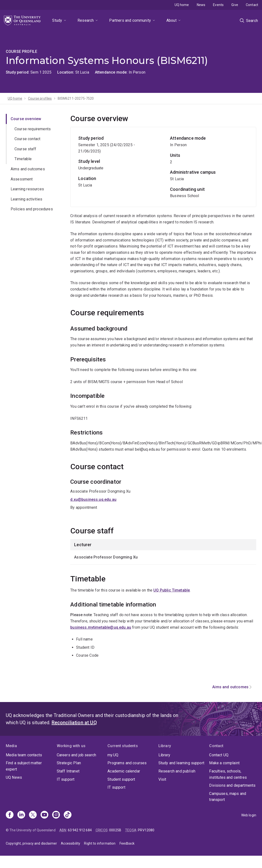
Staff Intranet (68, 771)
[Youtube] (44, 815)
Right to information (100, 843)
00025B (115, 830)
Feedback (127, 843)
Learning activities (26, 199)
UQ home (182, 5)
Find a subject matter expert (24, 766)
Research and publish (177, 771)
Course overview (26, 119)
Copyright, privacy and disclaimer (31, 843)
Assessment (22, 179)
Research (86, 20)
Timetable (23, 159)
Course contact (27, 139)
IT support (66, 779)
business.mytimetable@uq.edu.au (101, 627)
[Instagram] (56, 815)
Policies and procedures (32, 209)
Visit (162, 779)
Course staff (25, 149)
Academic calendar (124, 771)
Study (57, 20)
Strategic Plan (69, 763)
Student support (121, 779)
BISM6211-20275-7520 (76, 98)
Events (218, 5)
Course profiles (40, 98)
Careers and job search (77, 755)
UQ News (14, 777)
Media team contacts (24, 755)
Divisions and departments (232, 785)
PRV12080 (146, 830)
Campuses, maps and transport (228, 797)
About (171, 20)
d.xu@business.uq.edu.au (93, 499)
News (201, 5)
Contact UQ (219, 755)
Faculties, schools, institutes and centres (228, 774)
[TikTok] (68, 815)
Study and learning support (181, 763)
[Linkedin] (21, 815)
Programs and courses (127, 763)
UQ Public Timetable (172, 590)
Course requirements (33, 129)
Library (164, 755)
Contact (252, 5)
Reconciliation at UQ (74, 723)
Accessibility (71, 843)
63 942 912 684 (80, 830)
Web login (249, 815)
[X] (33, 815)
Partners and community (130, 20)
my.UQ (113, 755)
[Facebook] (10, 815)
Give (235, 5)
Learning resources (27, 189)
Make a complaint (224, 763)
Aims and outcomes (28, 169)
